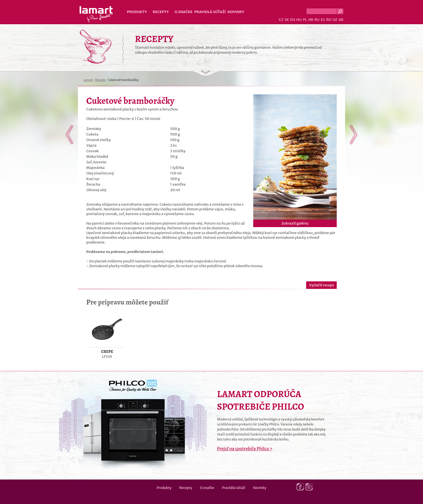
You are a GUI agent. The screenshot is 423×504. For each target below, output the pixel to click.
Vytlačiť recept (321, 285)
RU (317, 20)
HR (311, 20)
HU (299, 20)
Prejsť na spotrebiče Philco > (245, 449)
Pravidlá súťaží (210, 12)
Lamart (96, 14)
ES (323, 20)
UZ (335, 20)
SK (287, 20)
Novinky (236, 12)
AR (341, 20)
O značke (183, 12)
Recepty (161, 12)
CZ (281, 20)
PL (305, 20)
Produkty (137, 12)
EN (293, 20)
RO (329, 20)
